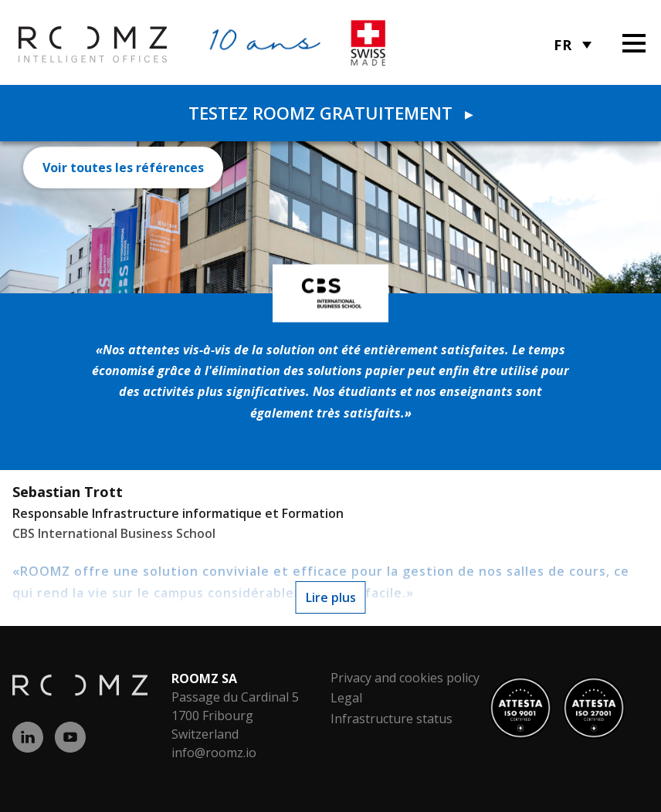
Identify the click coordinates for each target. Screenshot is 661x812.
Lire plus (331, 597)
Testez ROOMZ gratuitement (330, 113)
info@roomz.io (214, 753)
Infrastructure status (392, 719)
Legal (346, 698)
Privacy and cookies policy (405, 678)
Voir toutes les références (123, 167)
